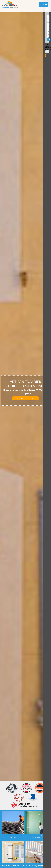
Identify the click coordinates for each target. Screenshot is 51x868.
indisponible (4, 10)
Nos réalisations (26, 398)
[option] (25, 434)
